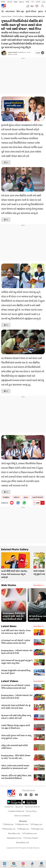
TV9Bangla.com (23, 829)
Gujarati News (6, 16)
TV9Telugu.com (36, 824)
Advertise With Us (32, 807)
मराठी (28, 2)
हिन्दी (3, 2)
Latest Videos (10, 681)
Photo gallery (18, 16)
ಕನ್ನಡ (16, 2)
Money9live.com (23, 843)
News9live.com (14, 833)
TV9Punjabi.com (37, 829)
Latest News (9, 626)
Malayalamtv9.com (14, 838)
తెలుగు (22, 2)
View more (38, 585)
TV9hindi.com (8, 824)
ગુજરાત (40, 11)
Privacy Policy (31, 811)
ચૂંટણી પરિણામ (31, 11)
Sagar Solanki (13, 52)
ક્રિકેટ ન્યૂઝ (20, 11)
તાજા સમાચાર (10, 11)
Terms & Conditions (22, 816)
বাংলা (33, 2)
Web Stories (9, 585)
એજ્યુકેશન (6, 497)
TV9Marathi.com (22, 824)
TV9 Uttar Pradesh (31, 838)
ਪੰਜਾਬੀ (38, 2)
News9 (10, 2)
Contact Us (9, 807)
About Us (19, 807)
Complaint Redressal (16, 811)
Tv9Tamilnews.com (29, 833)
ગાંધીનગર (16, 497)
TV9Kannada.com (9, 829)
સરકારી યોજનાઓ (38, 497)
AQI (32, 6)
